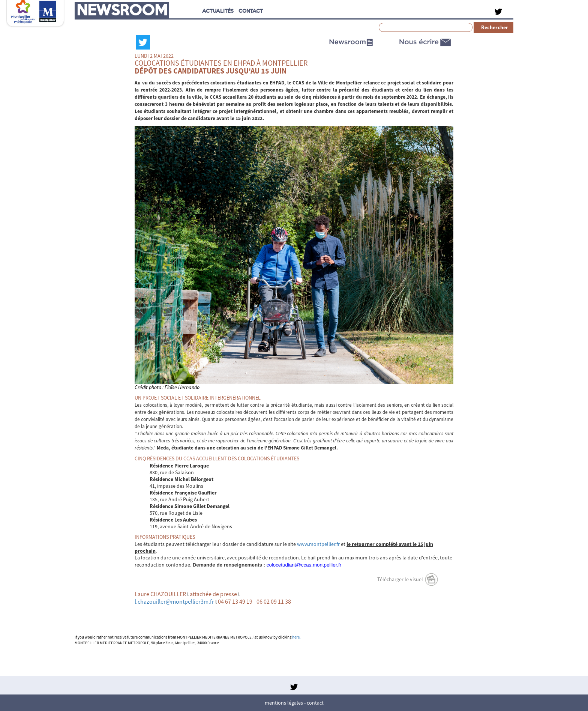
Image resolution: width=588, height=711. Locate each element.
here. (296, 637)
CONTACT (251, 11)
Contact (315, 703)
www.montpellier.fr (318, 544)
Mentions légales (284, 703)
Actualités (218, 11)
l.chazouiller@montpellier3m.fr (174, 601)
